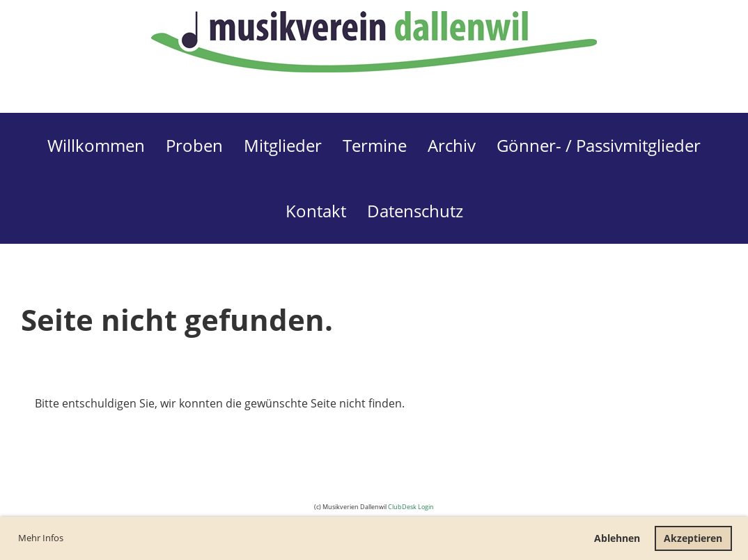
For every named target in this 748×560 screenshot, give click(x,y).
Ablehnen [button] (617, 538)
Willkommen (96, 145)
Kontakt (316, 211)
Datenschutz (415, 211)
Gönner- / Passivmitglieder (599, 145)
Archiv (452, 145)
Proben (194, 145)
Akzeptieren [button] (693, 538)
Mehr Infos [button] (41, 538)
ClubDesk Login (411, 507)
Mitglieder (283, 145)
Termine (375, 145)
